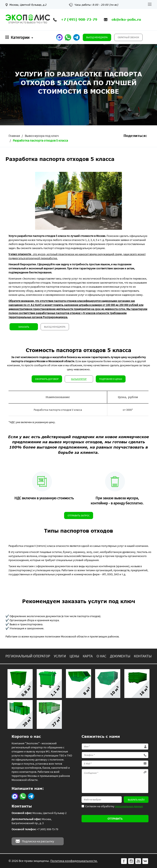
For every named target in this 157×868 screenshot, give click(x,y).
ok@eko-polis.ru (126, 19)
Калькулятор (79, 379)
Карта (88, 656)
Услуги (60, 656)
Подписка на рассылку (38, 841)
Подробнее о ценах (111, 379)
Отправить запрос (79, 515)
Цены (74, 656)
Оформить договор (47, 379)
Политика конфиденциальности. (74, 861)
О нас (101, 656)
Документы (120, 656)
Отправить (115, 819)
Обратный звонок (128, 37)
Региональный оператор (28, 656)
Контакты (143, 656)
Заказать (24, 327)
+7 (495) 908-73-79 (79, 19)
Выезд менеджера (97, 37)
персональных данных (129, 806)
